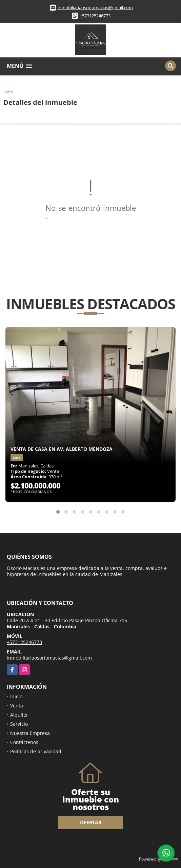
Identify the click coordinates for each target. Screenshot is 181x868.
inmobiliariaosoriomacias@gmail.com (95, 7)
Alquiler (19, 715)
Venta (17, 706)
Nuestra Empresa (30, 733)
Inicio (8, 92)
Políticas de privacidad (36, 751)
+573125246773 (95, 16)
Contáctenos (24, 742)
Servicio (19, 724)
